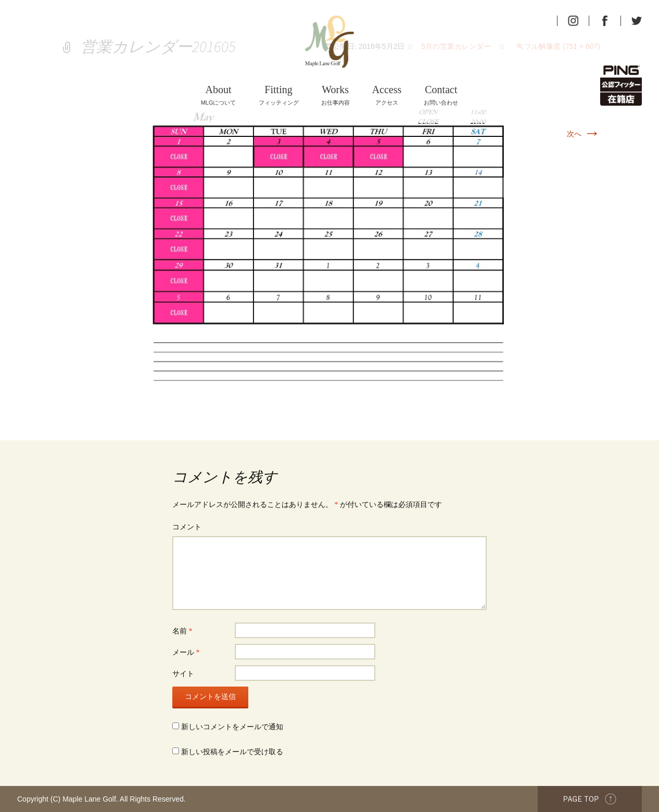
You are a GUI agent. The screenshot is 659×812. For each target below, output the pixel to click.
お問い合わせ (441, 95)
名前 (182, 631)
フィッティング (279, 95)
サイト (183, 674)
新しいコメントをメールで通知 (232, 727)
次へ (584, 134)
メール (186, 652)
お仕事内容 (335, 95)
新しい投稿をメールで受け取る (232, 752)
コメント (187, 527)
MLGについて (219, 95)
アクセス (387, 95)
